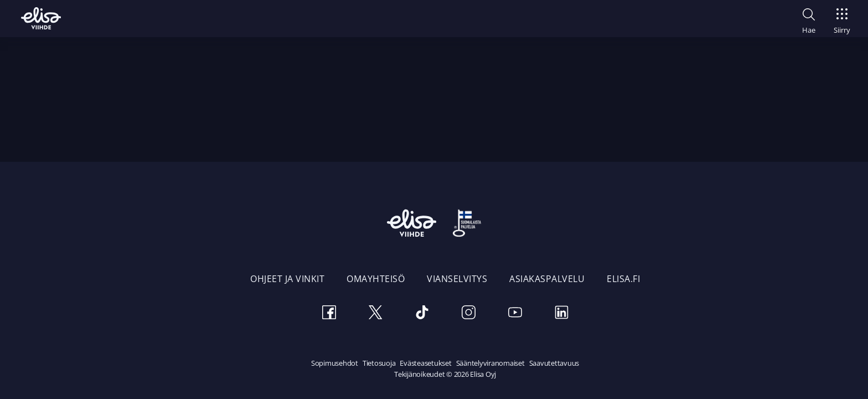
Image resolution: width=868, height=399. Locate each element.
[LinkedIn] (561, 314)
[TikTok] (422, 314)
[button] (809, 19)
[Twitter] (375, 314)
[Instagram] (468, 314)
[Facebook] (329, 314)
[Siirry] (842, 18)
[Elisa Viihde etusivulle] (41, 18)
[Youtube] (515, 314)
